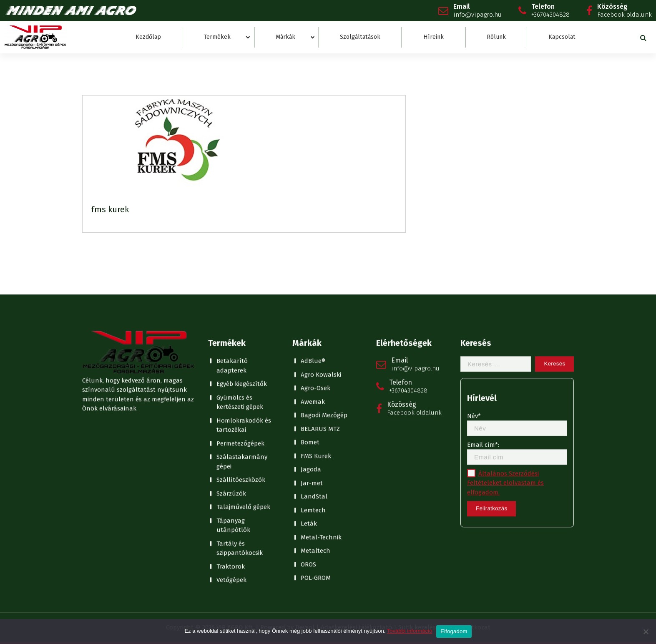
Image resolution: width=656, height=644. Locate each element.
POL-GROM (316, 462)
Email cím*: (517, 337)
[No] (646, 631)
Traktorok (231, 451)
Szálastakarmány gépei (242, 346)
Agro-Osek (315, 272)
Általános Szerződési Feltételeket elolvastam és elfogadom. (505, 367)
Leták (309, 408)
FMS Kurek (316, 340)
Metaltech (315, 435)
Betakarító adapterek (232, 250)
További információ (410, 631)
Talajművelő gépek (243, 391)
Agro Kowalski (321, 259)
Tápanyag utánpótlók (233, 410)
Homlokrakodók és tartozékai (244, 310)
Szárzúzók (231, 378)
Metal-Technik (321, 422)
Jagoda (311, 354)
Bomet (310, 327)
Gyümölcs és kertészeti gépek (240, 287)
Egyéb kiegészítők (242, 268)
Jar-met (312, 367)
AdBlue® (313, 245)
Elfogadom (454, 631)
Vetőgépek (231, 464)
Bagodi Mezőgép (324, 299)
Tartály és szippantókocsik (240, 433)
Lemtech (313, 395)
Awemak (313, 286)
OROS (308, 449)
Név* (517, 308)
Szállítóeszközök (241, 364)
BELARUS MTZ (320, 313)
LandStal (314, 381)
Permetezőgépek (240, 328)
